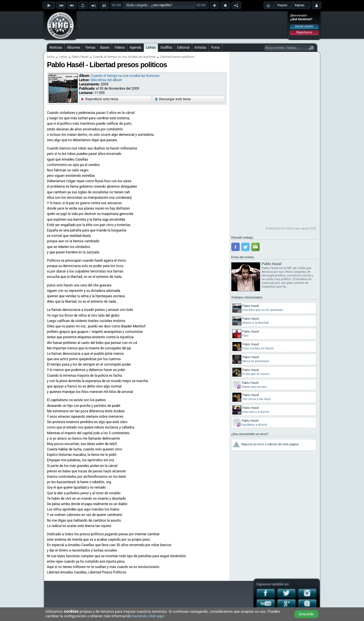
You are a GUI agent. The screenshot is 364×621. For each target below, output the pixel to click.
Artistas (200, 48)
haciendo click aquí (148, 616)
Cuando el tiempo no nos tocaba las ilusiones (124, 57)
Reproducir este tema (102, 99)
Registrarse (304, 32)
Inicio (51, 57)
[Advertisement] (182, 25)
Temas (90, 48)
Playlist (282, 5)
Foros (215, 48)
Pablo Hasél (80, 57)
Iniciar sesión (304, 26)
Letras (151, 48)
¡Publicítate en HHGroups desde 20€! (291, 228)
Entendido (307, 614)
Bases (105, 48)
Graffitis (166, 48)
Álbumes (74, 48)
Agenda (136, 48)
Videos (120, 48)
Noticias (56, 48)
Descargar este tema (175, 99)
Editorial (183, 48)
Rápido (299, 5)
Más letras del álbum (106, 80)
